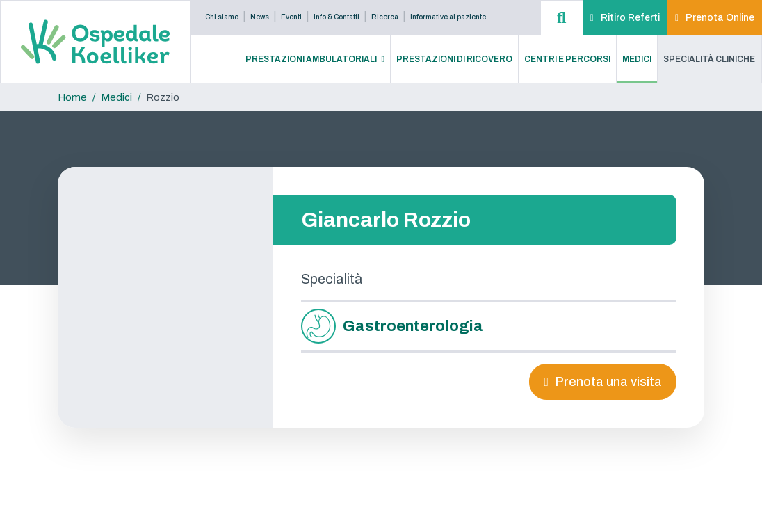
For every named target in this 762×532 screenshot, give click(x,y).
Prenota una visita (609, 382)
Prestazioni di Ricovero (454, 59)
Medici (637, 59)
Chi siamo (222, 17)
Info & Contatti (337, 17)
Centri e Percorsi (567, 59)
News (260, 17)
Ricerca (385, 17)
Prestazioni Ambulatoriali (311, 59)
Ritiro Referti (630, 18)
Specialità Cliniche (709, 59)
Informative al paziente (448, 17)
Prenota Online (720, 18)
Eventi (291, 17)
